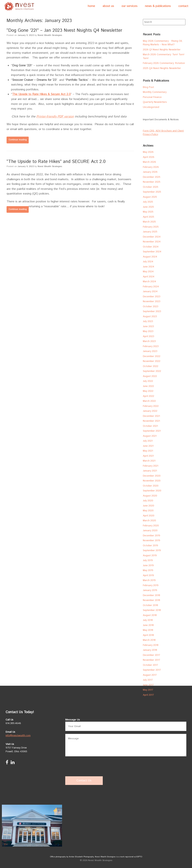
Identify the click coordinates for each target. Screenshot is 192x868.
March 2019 (149, 580)
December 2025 (152, 177)
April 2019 (148, 576)
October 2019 (150, 546)
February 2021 (151, 466)
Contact (183, 6)
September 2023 (152, 311)
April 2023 (148, 336)
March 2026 (149, 162)
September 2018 (152, 610)
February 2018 (151, 645)
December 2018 (151, 595)
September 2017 (152, 670)
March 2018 (149, 640)
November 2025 (152, 182)
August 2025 (150, 197)
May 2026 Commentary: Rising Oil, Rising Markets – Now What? (163, 43)
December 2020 (152, 476)
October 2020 (151, 486)
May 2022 (148, 391)
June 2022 (148, 386)
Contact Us (84, 781)
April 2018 (148, 635)
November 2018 (151, 600)
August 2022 (150, 376)
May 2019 (148, 570)
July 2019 (148, 560)
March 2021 (149, 461)
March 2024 (149, 282)
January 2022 (150, 411)
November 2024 (152, 242)
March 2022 (149, 401)
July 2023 (148, 321)
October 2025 (151, 187)
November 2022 (152, 361)
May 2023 (148, 331)
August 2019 (150, 556)
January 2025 (150, 232)
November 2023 (152, 302)
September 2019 (152, 551)
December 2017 (151, 655)
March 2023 (149, 341)
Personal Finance (152, 97)
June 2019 (148, 566)
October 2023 (151, 307)
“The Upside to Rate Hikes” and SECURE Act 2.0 (56, 162)
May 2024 (148, 272)
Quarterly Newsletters (155, 102)
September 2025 (152, 192)
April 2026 (149, 157)
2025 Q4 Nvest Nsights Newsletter (162, 68)
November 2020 (152, 481)
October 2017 (150, 665)
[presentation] (94, 767)
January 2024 (150, 292)
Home (91, 6)
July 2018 (148, 620)
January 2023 (150, 351)
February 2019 (151, 585)
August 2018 (150, 615)
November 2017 (151, 660)
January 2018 (150, 650)
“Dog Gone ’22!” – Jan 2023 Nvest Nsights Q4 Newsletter (64, 30)
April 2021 (148, 456)
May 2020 (148, 511)
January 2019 (150, 590)
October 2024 (151, 247)
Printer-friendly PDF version (55, 117)
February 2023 (151, 346)
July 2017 (148, 680)
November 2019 (151, 541)
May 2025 (148, 212)
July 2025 (148, 202)
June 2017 (148, 685)
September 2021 (152, 431)
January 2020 (150, 531)
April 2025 (148, 217)
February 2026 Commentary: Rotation (164, 63)
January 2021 (150, 471)
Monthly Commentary (155, 92)
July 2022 (148, 381)
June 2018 (148, 625)
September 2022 (152, 371)
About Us (108, 6)
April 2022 (148, 396)
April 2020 (149, 516)
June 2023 (148, 327)
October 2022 (151, 366)
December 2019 (151, 536)
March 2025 (149, 222)
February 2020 (151, 526)
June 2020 (148, 506)
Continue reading (18, 140)
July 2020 (148, 501)
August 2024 (150, 257)
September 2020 (152, 491)
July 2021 (148, 441)
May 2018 (148, 630)
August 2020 (150, 496)
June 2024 (148, 267)
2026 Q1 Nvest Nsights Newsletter (162, 50)
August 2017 (150, 675)
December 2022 (152, 356)
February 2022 (151, 406)
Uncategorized (151, 107)
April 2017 (148, 695)
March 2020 (149, 521)
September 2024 (152, 252)
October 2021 (150, 426)
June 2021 (148, 446)
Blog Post (148, 87)
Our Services (129, 6)
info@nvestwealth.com (18, 736)
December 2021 (151, 416)
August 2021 (150, 436)
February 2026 (151, 167)
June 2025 (148, 207)
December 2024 (152, 237)
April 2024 (149, 277)
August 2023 (150, 317)
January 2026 (150, 172)
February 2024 (151, 287)
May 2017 (148, 690)
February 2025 (151, 227)
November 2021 (151, 421)
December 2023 (152, 297)
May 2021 (148, 451)
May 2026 (148, 152)
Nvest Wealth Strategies (50, 35)
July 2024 (148, 262)
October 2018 (150, 605)
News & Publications (158, 6)
